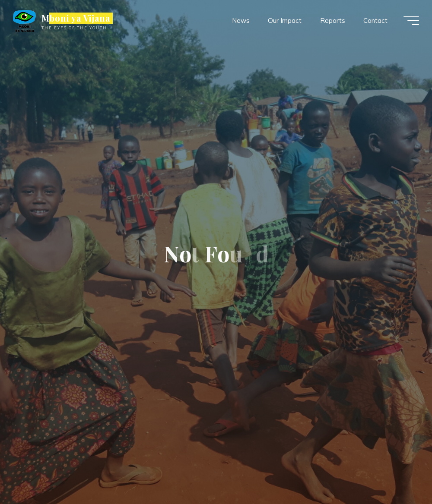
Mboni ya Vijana (76, 18)
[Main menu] (411, 21)
